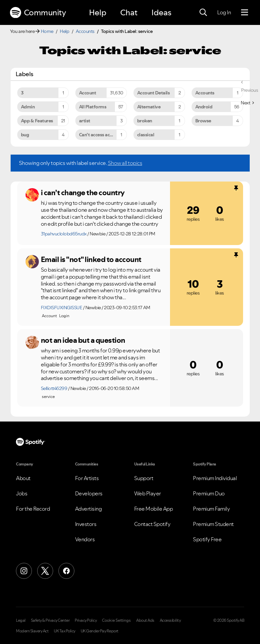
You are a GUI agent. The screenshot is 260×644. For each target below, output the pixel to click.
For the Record (33, 509)
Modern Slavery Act (32, 631)
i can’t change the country (83, 193)
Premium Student (213, 524)
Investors (86, 524)
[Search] (203, 13)
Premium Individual (215, 478)
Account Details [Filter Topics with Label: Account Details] (154, 93)
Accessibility (170, 620)
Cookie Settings (116, 620)
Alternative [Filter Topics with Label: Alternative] (149, 107)
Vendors (85, 539)
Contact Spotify (152, 524)
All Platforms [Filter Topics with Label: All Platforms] (93, 107)
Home (47, 31)
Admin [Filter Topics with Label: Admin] (28, 107)
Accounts (85, 31)
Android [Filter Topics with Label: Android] (204, 107)
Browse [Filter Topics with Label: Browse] (203, 121)
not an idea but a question (83, 340)
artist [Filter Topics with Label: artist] (85, 121)
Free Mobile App (154, 509)
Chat (129, 12)
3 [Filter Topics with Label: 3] (22, 93)
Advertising (88, 509)
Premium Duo (209, 493)
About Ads (145, 620)
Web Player (148, 493)
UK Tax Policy (65, 631)
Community (38, 13)
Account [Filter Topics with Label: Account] (88, 93)
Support (144, 478)
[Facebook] (66, 571)
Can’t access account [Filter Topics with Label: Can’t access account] (100, 135)
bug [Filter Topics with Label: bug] (25, 135)
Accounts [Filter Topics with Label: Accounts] (205, 93)
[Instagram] (24, 571)
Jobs (22, 493)
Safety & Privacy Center (50, 620)
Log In (224, 12)
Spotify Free (207, 539)
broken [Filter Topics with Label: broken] (145, 121)
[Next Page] (247, 103)
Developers (89, 493)
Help (98, 12)
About (23, 478)
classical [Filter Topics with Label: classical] (146, 135)
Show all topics (125, 163)
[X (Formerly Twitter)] (45, 571)
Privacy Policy (86, 620)
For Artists (87, 478)
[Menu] (245, 13)
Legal (21, 620)
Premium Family (211, 509)
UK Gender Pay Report (100, 631)
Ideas (161, 12)
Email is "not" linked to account (91, 259)
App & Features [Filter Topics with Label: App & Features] (37, 121)
